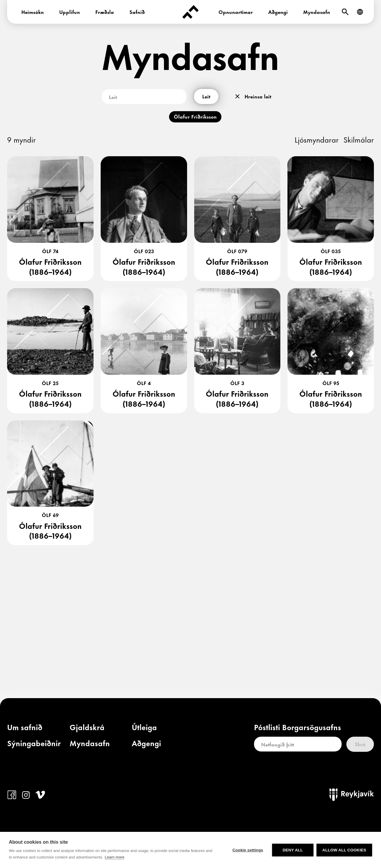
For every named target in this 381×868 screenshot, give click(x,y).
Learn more (115, 857)
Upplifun (70, 12)
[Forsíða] (191, 12)
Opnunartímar (236, 12)
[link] (25, 728)
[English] (360, 12)
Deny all (293, 850)
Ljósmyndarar (317, 139)
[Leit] (345, 12)
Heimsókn (33, 12)
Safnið (137, 12)
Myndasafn (317, 12)
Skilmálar (359, 139)
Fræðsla (105, 12)
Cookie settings (248, 850)
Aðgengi (278, 12)
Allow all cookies (344, 850)
